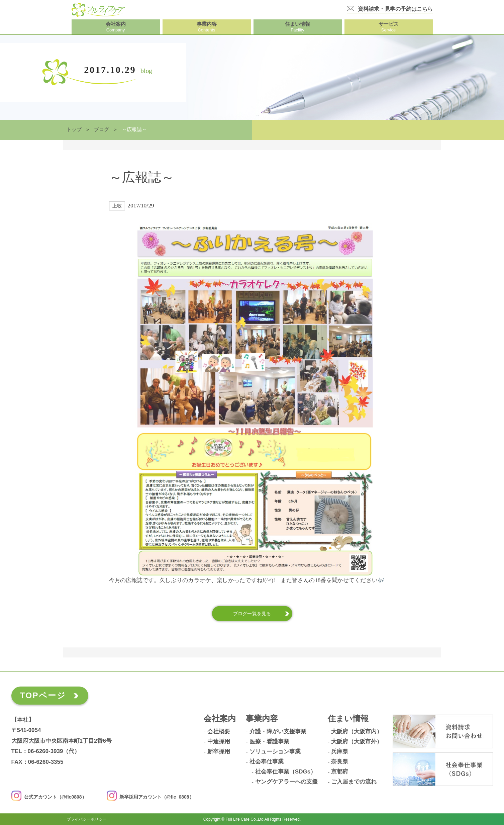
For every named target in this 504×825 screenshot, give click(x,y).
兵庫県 (340, 752)
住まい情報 (348, 719)
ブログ (102, 129)
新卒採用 (219, 752)
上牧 (117, 206)
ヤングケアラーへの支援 (286, 782)
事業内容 (262, 719)
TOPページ (43, 695)
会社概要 (219, 732)
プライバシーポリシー (87, 819)
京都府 (340, 772)
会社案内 (220, 719)
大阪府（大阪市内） (357, 732)
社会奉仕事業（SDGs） (286, 772)
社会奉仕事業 (267, 762)
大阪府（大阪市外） (357, 742)
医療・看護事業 (269, 742)
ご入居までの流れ (354, 782)
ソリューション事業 (275, 752)
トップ (74, 129)
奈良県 (340, 762)
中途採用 (219, 742)
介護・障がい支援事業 (278, 732)
